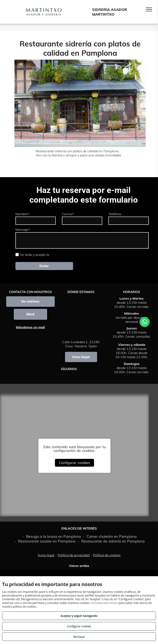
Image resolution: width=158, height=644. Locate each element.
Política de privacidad (74, 555)
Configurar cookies (74, 463)
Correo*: (68, 214)
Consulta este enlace (104, 603)
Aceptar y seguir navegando (79, 616)
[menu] (149, 9)
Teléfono (115, 214)
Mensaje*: (23, 230)
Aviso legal (46, 555)
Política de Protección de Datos (73, 255)
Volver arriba (79, 566)
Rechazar (79, 637)
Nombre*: (23, 214)
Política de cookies (107, 555)
